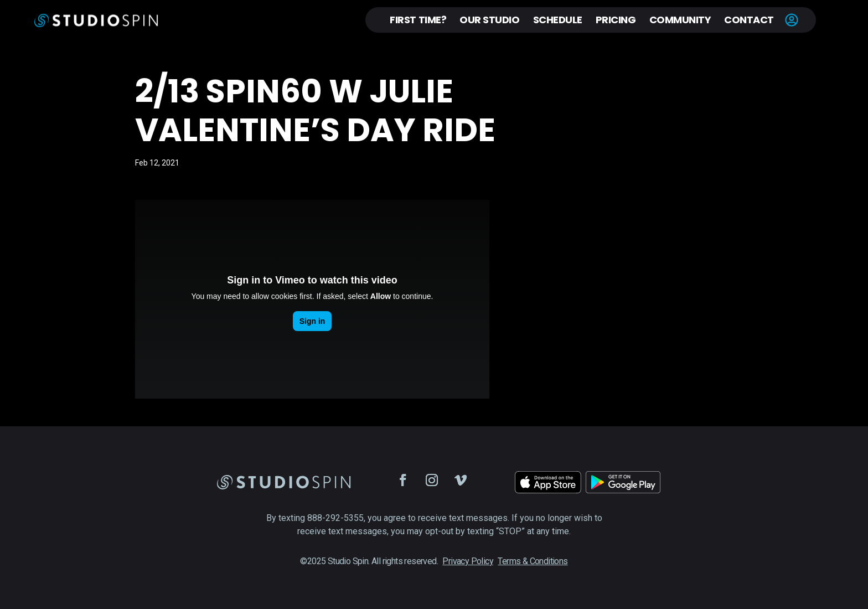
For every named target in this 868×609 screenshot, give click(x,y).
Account (792, 20)
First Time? (418, 20)
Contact (749, 20)
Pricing (616, 20)
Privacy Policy (468, 561)
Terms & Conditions (533, 561)
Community (680, 20)
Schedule (558, 20)
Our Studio (489, 20)
